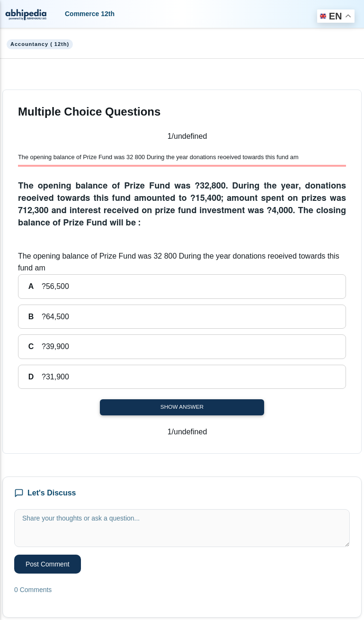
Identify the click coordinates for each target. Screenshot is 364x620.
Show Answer (182, 407)
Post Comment (48, 564)
